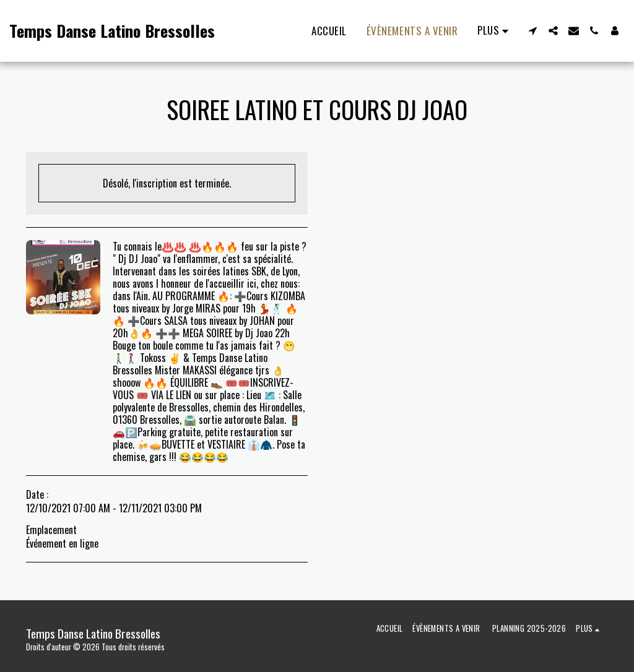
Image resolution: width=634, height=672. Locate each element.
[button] (533, 31)
